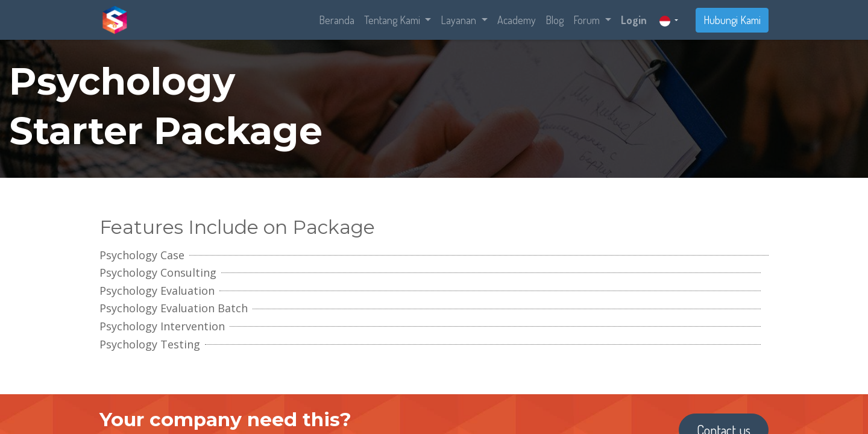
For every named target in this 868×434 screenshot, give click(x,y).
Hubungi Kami (732, 20)
